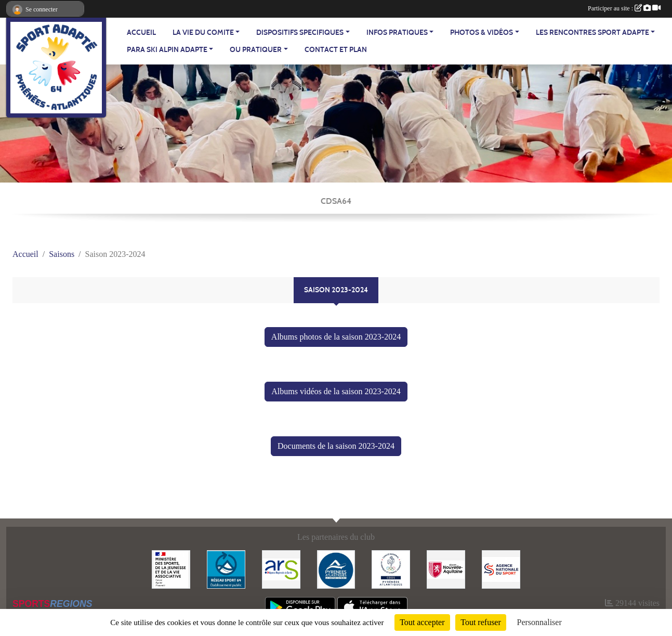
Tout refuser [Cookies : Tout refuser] (481, 622)
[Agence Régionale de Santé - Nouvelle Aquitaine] (281, 569)
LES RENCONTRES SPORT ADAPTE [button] (592, 33)
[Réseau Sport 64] (226, 569)
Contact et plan (336, 50)
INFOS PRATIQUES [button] (397, 33)
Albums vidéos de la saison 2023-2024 (336, 391)
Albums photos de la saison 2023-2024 (336, 337)
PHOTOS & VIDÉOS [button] (482, 33)
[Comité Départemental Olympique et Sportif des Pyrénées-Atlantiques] (391, 569)
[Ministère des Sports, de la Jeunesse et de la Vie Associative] (171, 569)
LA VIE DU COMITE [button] (203, 33)
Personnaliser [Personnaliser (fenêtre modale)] (539, 622)
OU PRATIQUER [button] (256, 50)
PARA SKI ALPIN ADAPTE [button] (167, 50)
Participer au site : (624, 8)
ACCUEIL (141, 33)
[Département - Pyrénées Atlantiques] (336, 569)
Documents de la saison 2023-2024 (336, 446)
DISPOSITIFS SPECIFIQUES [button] (300, 33)
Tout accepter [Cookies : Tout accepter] (422, 622)
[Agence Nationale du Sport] (501, 569)
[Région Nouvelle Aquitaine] (446, 569)
